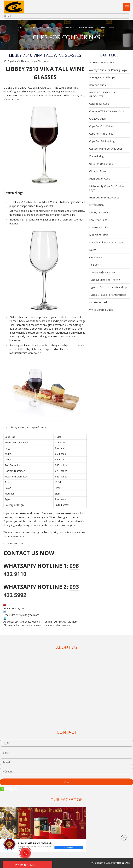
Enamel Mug (96, 156)
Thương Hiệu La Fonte (102, 272)
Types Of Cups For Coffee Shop (108, 287)
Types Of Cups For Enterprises (108, 295)
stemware (50, 625)
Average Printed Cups (102, 77)
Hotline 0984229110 (27, 865)
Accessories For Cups (102, 62)
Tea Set (94, 265)
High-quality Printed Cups (104, 197)
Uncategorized (98, 302)
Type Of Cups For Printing (105, 280)
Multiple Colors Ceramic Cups (106, 242)
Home (21, 28)
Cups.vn (8, 513)
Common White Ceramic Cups (107, 111)
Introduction (96, 205)
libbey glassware (34, 625)
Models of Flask (98, 235)
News (93, 250)
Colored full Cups (99, 104)
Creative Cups (97, 119)
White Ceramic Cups (101, 310)
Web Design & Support (103, 863)
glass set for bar (16, 625)
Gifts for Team (98, 171)
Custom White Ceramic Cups (106, 149)
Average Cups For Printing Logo (108, 70)
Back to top (124, 838)
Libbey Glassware (64, 28)
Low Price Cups (98, 220)
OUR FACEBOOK (13, 543)
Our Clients (96, 257)
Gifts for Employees (101, 164)
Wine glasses (63, 625)
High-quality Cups (100, 178)
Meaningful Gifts (99, 227)
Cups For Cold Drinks (39, 28)
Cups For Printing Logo (103, 141)
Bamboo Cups (97, 85)
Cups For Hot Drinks (101, 134)
